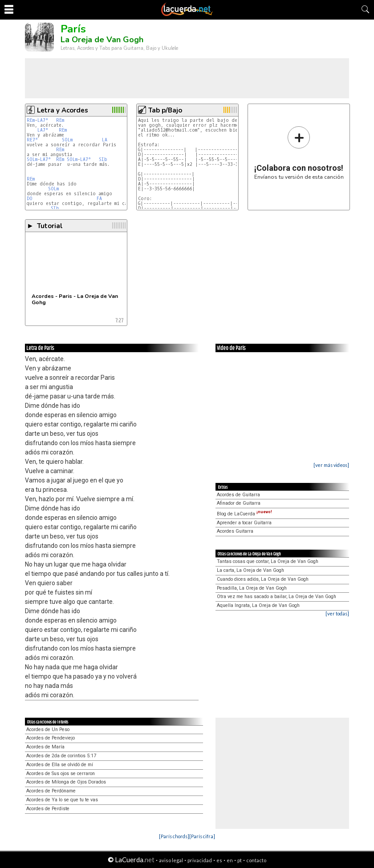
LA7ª (43, 120)
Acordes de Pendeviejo (51, 738)
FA (99, 199)
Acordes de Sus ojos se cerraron (61, 774)
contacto (256, 860)
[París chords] (174, 836)
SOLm (67, 140)
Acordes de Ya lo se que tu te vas (62, 800)
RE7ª (32, 140)
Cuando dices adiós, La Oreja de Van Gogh (263, 579)
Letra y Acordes (63, 110)
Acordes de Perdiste (48, 809)
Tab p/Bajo (165, 110)
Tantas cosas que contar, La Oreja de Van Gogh (268, 561)
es (219, 860)
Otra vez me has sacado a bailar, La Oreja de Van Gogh (276, 597)
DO (30, 199)
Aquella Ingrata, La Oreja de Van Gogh (258, 605)
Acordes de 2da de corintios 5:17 (61, 756)
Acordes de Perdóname (51, 791)
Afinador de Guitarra (239, 503)
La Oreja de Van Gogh (102, 40)
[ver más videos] (331, 465)
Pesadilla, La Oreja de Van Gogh (252, 588)
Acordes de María (45, 747)
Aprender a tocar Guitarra (244, 523)
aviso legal (171, 860)
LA (105, 140)
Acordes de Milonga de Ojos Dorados (66, 782)
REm (31, 120)
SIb (103, 159)
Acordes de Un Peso (48, 729)
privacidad (200, 860)
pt (240, 860)
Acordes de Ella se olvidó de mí (60, 765)
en (230, 860)
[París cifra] (202, 836)
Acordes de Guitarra (238, 495)
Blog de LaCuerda (244, 514)
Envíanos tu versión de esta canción (299, 153)
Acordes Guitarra (235, 531)
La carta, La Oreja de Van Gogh (250, 570)
